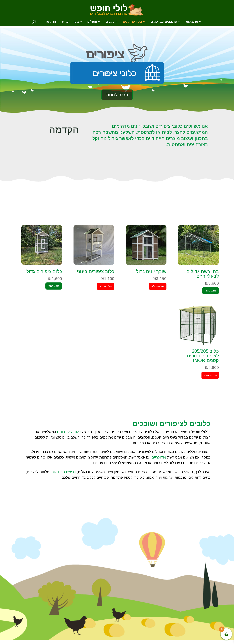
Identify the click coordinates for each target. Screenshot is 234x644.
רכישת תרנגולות (64, 472)
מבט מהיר (211, 291)
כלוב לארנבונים (69, 432)
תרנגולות (192, 22)
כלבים (110, 22)
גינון (76, 22)
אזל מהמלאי (158, 286)
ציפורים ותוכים (132, 22)
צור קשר (51, 22)
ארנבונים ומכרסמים (164, 22)
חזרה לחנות (117, 95)
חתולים (92, 22)
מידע (65, 22)
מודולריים (159, 457)
